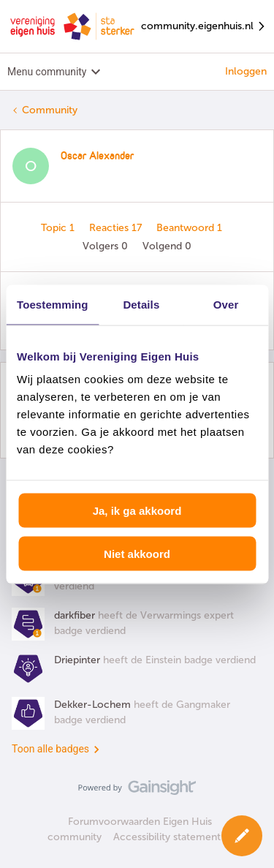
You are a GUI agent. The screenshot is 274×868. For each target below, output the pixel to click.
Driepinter (77, 660)
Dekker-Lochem (92, 705)
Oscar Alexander (97, 156)
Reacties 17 (117, 228)
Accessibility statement (167, 837)
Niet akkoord (137, 553)
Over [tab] (226, 304)
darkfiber (75, 615)
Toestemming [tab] (53, 304)
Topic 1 (59, 228)
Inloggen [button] (246, 71)
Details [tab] (141, 304)
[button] (242, 836)
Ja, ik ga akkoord (137, 511)
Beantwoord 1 (189, 228)
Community (50, 110)
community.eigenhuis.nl (204, 27)
